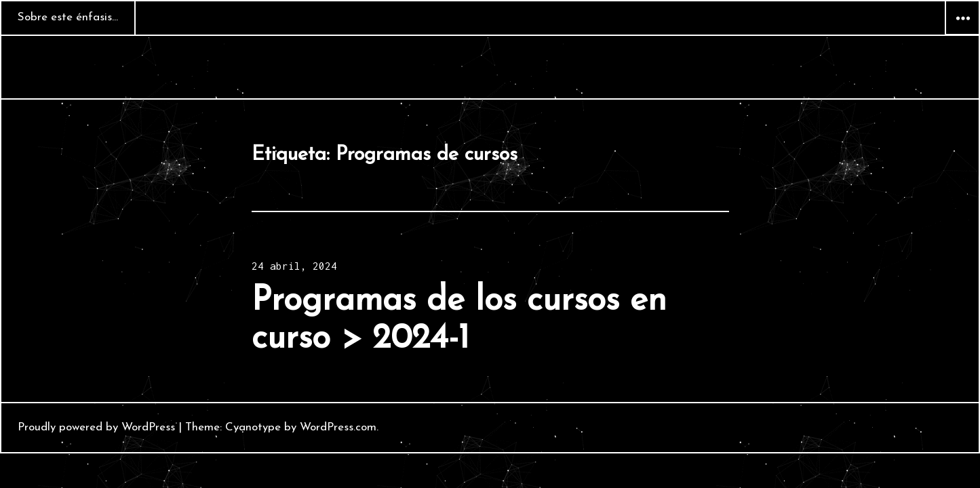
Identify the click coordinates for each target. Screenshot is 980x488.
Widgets (962, 35)
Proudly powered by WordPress (96, 427)
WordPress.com (338, 427)
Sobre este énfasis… (68, 17)
